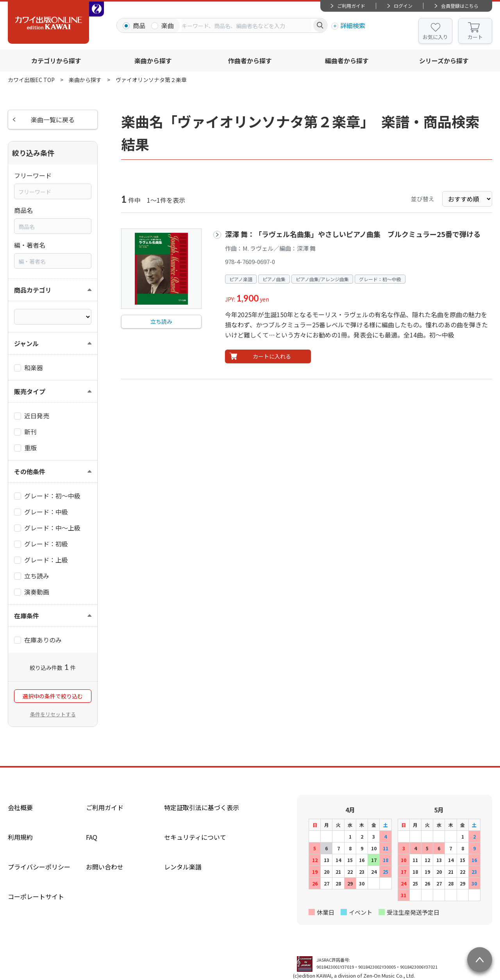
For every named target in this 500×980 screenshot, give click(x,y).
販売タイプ (30, 391)
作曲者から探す (250, 61)
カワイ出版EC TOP (31, 80)
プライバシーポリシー (39, 867)
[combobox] (246, 25)
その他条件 (30, 471)
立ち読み (161, 321)
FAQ (92, 837)
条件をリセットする (53, 714)
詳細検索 (353, 25)
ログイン (403, 6)
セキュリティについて (195, 837)
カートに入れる (272, 356)
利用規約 (20, 837)
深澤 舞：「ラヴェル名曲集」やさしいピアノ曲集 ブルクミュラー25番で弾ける (353, 234)
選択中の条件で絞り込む (53, 696)
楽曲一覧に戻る (53, 120)
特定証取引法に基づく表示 (202, 807)
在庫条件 (27, 616)
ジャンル (26, 343)
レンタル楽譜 (183, 867)
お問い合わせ (105, 867)
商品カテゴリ (33, 290)
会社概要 (20, 807)
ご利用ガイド (351, 6)
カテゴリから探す (56, 61)
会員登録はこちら (460, 6)
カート (475, 37)
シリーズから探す (444, 61)
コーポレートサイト (36, 896)
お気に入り (435, 37)
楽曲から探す (153, 61)
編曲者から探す (347, 61)
